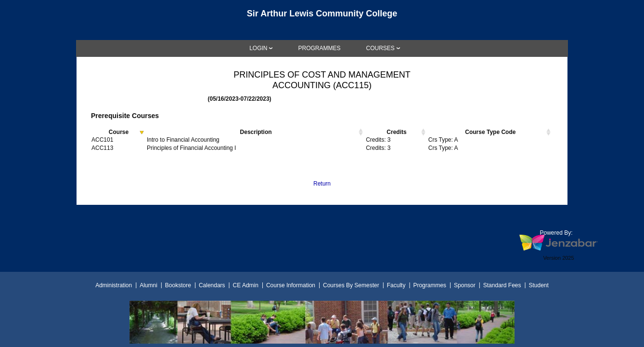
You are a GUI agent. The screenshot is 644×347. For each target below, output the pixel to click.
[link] (319, 48)
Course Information (291, 285)
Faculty (396, 285)
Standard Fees (502, 285)
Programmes (430, 285)
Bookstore (178, 285)
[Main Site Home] (322, 16)
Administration (114, 285)
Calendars (212, 285)
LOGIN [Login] (258, 48)
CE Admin (246, 285)
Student (539, 285)
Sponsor (465, 285)
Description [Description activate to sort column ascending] (256, 132)
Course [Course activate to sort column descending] (119, 132)
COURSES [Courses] (380, 48)
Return (322, 184)
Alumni (148, 285)
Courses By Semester (351, 285)
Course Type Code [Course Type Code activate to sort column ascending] (490, 132)
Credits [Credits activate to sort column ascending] (396, 132)
